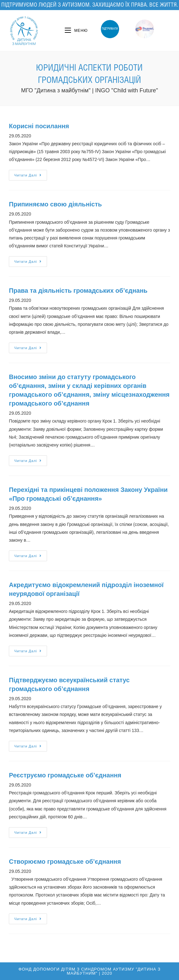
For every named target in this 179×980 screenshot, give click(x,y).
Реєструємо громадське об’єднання (65, 775)
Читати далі (28, 175)
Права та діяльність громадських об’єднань (78, 291)
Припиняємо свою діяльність (55, 204)
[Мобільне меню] (76, 31)
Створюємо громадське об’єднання (65, 862)
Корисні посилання (39, 126)
